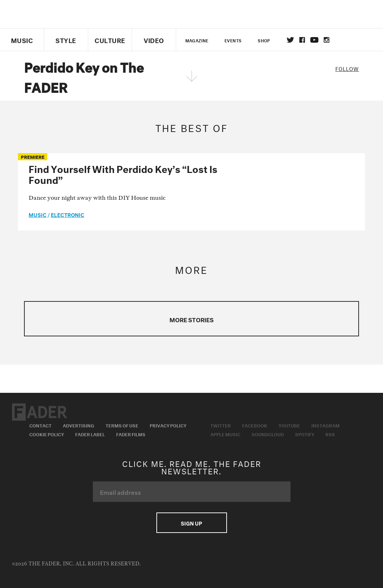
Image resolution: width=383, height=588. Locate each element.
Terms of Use (122, 425)
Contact (40, 425)
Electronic (68, 214)
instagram (327, 40)
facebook (302, 40)
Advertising (79, 425)
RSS (330, 434)
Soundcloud (268, 434)
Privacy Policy (168, 425)
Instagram (325, 425)
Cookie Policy (47, 434)
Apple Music (225, 434)
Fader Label (90, 434)
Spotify (305, 434)
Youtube (289, 425)
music (38, 214)
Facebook (255, 425)
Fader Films (131, 434)
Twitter (290, 40)
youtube (314, 40)
